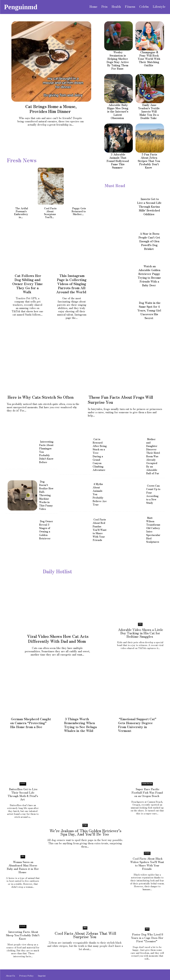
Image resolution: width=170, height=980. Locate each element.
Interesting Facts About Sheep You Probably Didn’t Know (23, 935)
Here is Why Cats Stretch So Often (41, 397)
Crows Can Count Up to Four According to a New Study (153, 494)
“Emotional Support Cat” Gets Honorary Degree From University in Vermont (137, 724)
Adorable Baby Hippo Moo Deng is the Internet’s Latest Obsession (118, 111)
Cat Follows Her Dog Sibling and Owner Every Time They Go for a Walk (27, 284)
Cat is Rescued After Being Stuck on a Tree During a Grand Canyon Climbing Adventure (100, 454)
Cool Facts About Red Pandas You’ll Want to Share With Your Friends (100, 529)
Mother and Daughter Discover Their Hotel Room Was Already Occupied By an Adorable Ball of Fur (153, 456)
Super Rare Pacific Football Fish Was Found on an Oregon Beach (147, 792)
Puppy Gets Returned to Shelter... (79, 211)
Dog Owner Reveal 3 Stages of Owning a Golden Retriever (46, 529)
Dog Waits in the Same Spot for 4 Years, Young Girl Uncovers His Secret (149, 310)
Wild (23, 856)
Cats (140, 624)
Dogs (85, 824)
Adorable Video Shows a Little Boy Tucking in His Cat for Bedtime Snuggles (141, 633)
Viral (147, 928)
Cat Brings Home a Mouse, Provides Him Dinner (51, 109)
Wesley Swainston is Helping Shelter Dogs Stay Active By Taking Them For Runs (118, 60)
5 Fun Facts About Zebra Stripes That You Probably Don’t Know (149, 161)
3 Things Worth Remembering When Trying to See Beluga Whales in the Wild (81, 724)
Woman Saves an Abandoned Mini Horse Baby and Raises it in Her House (23, 866)
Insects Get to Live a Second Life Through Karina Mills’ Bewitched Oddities (149, 206)
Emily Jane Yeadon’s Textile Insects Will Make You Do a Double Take (149, 111)
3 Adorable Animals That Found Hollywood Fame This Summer (118, 161)
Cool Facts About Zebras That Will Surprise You (85, 934)
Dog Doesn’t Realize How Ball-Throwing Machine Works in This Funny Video (46, 495)
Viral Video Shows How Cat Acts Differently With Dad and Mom (58, 638)
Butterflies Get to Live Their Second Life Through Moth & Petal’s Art (23, 794)
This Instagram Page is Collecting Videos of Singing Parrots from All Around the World (71, 284)
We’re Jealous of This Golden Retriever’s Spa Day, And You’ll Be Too (85, 832)
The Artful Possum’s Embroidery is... (21, 213)
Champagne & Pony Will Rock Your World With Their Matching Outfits (149, 59)
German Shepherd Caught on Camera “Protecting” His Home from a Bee (31, 722)
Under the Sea (147, 783)
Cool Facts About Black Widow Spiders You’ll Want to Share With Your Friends (147, 863)
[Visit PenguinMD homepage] (21, 7)
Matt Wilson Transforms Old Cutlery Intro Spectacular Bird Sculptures (153, 529)
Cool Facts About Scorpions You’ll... (50, 213)
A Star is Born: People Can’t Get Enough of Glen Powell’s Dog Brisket (149, 241)
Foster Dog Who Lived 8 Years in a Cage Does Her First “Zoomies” (147, 937)
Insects (23, 783)
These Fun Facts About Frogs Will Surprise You (120, 399)
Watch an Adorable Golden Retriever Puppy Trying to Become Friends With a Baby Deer (149, 276)
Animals (23, 926)
